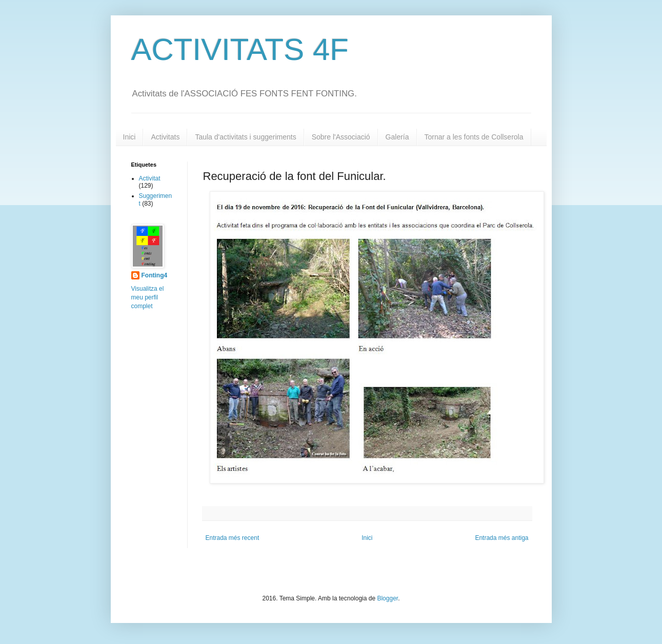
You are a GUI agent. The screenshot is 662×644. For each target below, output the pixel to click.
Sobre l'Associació (341, 137)
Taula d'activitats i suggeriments (245, 137)
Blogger (387, 598)
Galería (397, 137)
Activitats (165, 137)
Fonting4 (155, 275)
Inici (129, 137)
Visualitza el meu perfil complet (148, 297)
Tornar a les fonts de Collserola (474, 137)
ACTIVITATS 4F (240, 49)
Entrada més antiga (501, 538)
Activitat (150, 178)
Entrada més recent (233, 538)
